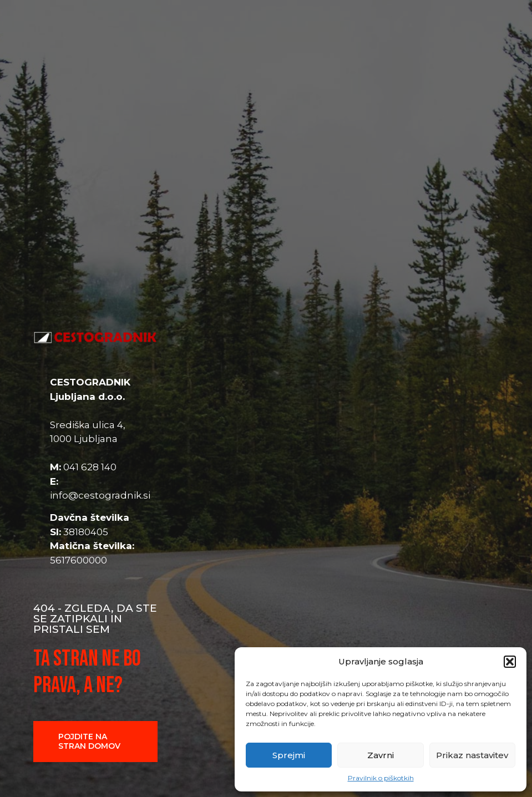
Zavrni (381, 755)
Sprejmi (289, 755)
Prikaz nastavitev (472, 755)
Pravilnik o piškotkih (381, 778)
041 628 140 (90, 467)
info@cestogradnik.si (100, 495)
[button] (510, 662)
